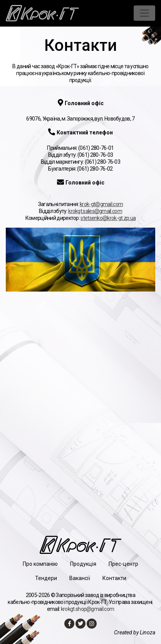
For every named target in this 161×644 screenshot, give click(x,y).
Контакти (114, 578)
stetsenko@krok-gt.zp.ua (108, 218)
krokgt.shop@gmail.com (87, 609)
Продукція (83, 564)
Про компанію (40, 564)
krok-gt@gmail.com (101, 204)
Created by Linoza (135, 632)
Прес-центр (123, 564)
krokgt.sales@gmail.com (95, 211)
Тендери (46, 578)
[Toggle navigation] (144, 13)
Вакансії (80, 578)
